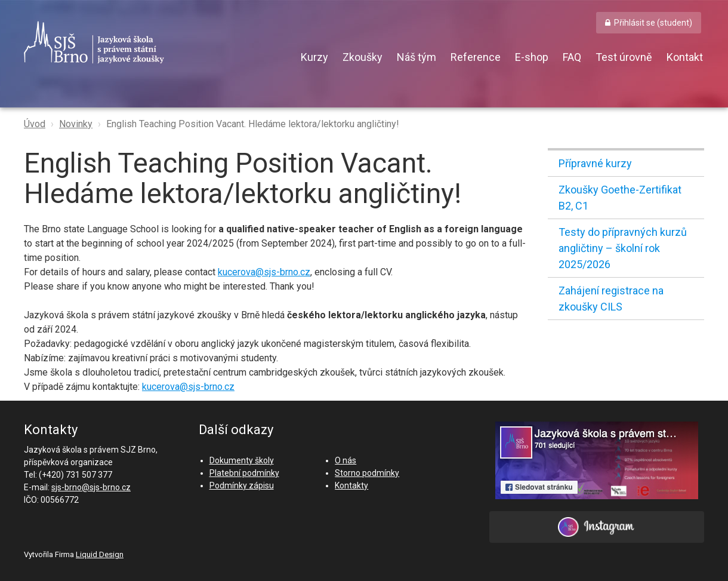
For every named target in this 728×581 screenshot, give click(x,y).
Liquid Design (100, 554)
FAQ (572, 57)
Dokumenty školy (242, 460)
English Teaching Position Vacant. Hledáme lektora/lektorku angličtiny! (253, 124)
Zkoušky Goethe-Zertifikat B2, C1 (620, 198)
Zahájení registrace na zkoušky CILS (611, 299)
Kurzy (314, 57)
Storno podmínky (367, 473)
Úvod (35, 124)
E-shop (532, 57)
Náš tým (417, 57)
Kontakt (685, 57)
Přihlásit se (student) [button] (653, 23)
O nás (346, 460)
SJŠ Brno (149, 42)
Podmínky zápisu (242, 485)
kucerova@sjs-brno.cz (264, 272)
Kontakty (351, 485)
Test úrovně (624, 57)
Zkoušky (363, 57)
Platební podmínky (244, 473)
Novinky (76, 124)
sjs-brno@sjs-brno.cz (91, 487)
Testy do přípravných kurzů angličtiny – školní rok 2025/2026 (623, 248)
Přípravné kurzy (595, 163)
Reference (476, 57)
